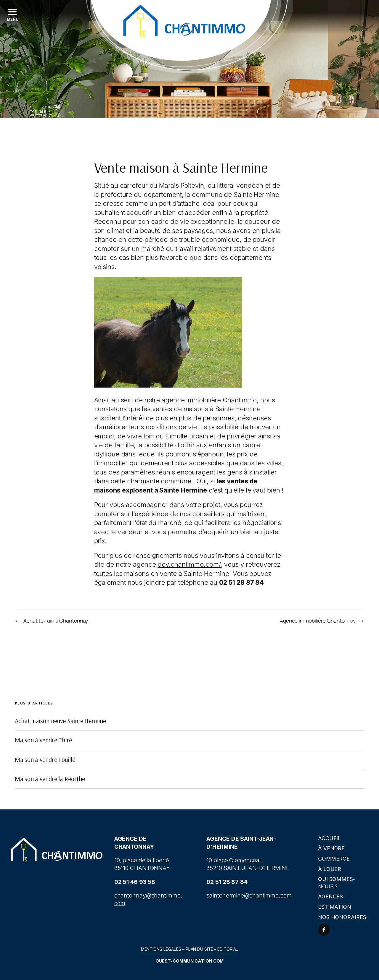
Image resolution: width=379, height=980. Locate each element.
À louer (330, 869)
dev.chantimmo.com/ (189, 564)
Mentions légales (161, 949)
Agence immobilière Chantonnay (318, 621)
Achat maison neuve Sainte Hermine (60, 721)
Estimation (335, 907)
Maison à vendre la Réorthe (50, 779)
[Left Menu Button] (12, 15)
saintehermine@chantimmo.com (249, 895)
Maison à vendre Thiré (43, 740)
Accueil (329, 838)
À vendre (331, 848)
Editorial (228, 949)
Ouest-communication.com (190, 961)
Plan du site (199, 949)
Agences (330, 896)
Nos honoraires (342, 917)
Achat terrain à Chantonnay (56, 621)
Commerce (334, 859)
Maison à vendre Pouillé (45, 759)
